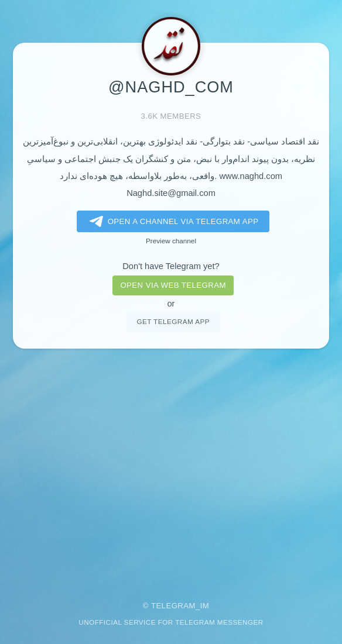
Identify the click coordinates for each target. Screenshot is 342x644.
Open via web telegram (173, 285)
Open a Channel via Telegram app (172, 222)
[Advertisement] (171, 467)
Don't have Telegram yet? (171, 266)
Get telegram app (173, 321)
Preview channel (171, 241)
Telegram (173, 606)
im (205, 606)
